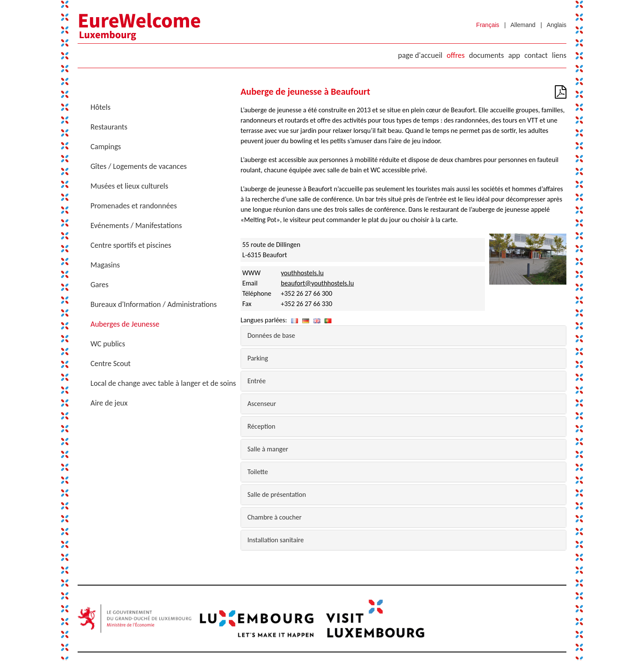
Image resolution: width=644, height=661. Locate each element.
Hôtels (101, 107)
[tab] (403, 336)
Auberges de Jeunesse (125, 324)
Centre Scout (111, 364)
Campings (106, 147)
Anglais (557, 25)
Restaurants (109, 127)
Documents (487, 55)
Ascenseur (262, 404)
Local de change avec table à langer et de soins (163, 383)
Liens (559, 55)
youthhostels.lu (302, 273)
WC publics (108, 344)
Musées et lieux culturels (129, 186)
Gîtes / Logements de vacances (139, 166)
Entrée (257, 381)
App (514, 55)
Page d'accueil (420, 55)
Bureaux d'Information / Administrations (154, 304)
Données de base (271, 335)
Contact (536, 55)
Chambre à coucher (274, 517)
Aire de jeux (109, 403)
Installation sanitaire (275, 540)
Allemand (523, 25)
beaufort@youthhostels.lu (317, 283)
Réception (261, 426)
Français (488, 25)
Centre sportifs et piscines (131, 245)
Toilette (258, 472)
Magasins (105, 265)
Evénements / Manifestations (136, 225)
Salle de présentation (277, 494)
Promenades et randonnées (134, 206)
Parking (258, 358)
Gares (99, 285)
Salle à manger (268, 449)
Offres (456, 55)
